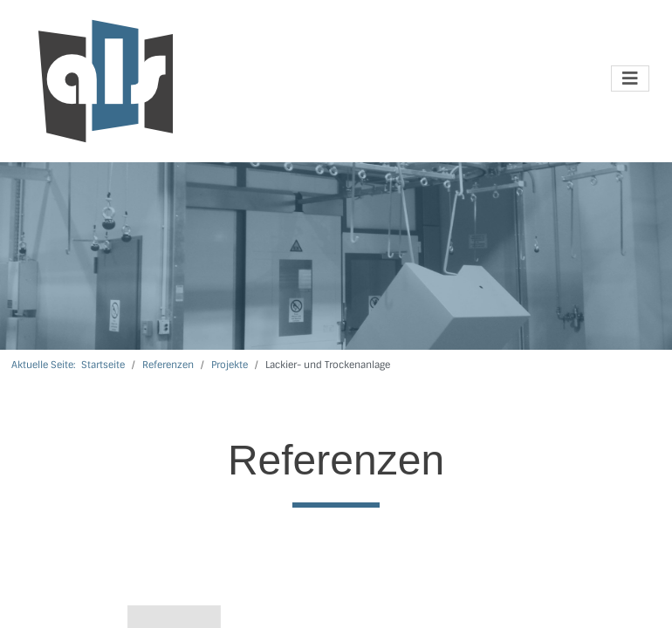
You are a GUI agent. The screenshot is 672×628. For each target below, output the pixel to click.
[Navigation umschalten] (630, 78)
